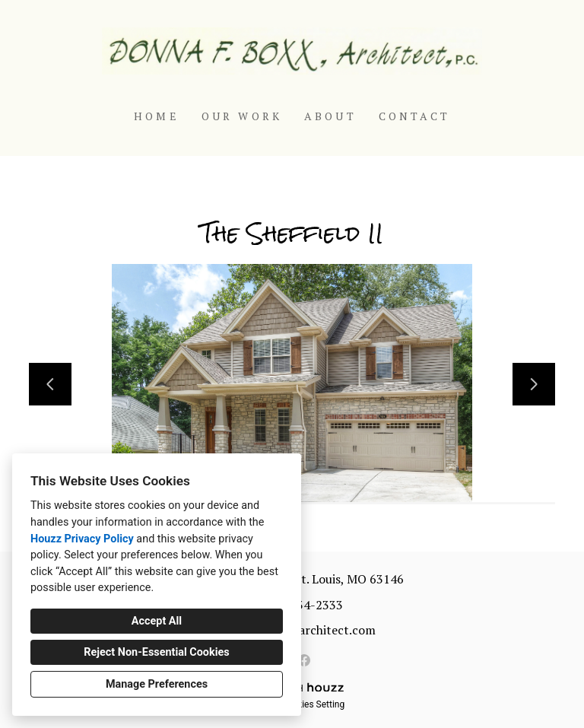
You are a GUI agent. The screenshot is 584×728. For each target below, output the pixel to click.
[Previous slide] (50, 384)
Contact (414, 116)
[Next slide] (534, 384)
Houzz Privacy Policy (82, 539)
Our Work (242, 116)
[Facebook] (304, 660)
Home (157, 116)
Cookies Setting (313, 704)
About (330, 116)
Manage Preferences (157, 684)
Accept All (157, 621)
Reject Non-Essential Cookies (156, 652)
